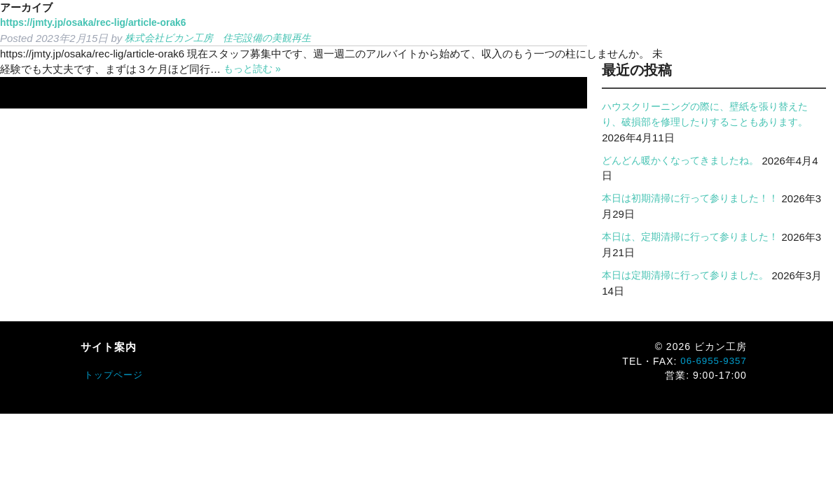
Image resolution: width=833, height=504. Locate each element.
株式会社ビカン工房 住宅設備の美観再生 (225, 38)
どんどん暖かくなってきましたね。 (686, 161)
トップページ (116, 375)
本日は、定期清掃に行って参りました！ (696, 237)
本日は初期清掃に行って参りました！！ (696, 198)
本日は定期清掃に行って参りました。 (691, 275)
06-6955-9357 (712, 361)
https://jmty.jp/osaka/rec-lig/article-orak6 (100, 23)
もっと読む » (254, 69)
